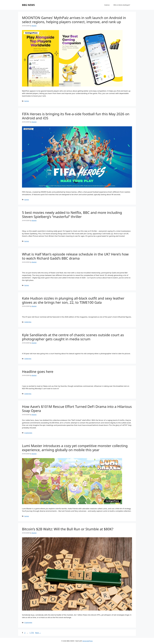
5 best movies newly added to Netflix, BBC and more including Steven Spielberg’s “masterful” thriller (72, 215)
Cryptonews (28, 433)
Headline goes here (38, 372)
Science (107, 5)
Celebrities (28, 322)
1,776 (32, 633)
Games (27, 101)
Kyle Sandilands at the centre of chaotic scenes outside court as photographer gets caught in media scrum (73, 337)
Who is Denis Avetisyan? (122, 5)
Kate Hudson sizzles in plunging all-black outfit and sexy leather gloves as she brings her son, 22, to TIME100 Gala (73, 300)
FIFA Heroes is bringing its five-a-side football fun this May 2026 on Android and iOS (76, 116)
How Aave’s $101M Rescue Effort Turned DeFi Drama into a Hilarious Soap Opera (77, 409)
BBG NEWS (28, 5)
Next (38, 633)
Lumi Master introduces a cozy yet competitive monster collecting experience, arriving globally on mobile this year (75, 448)
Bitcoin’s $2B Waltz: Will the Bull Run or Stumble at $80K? (68, 529)
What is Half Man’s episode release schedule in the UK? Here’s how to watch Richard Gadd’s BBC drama (75, 256)
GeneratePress (88, 641)
